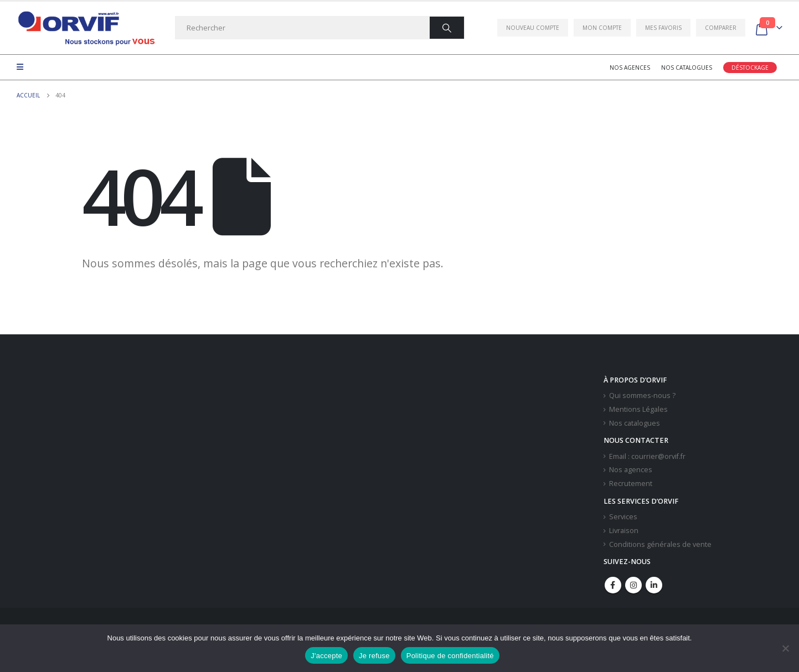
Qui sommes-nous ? (642, 396)
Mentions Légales (638, 409)
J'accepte (326, 656)
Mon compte (602, 28)
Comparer (721, 28)
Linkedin (654, 585)
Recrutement (631, 484)
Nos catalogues (687, 68)
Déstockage (750, 68)
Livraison (624, 531)
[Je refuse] (785, 648)
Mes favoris (663, 28)
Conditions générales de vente (660, 544)
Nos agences (630, 68)
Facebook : (613, 585)
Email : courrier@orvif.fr (647, 456)
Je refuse (374, 656)
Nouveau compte (533, 28)
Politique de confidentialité (450, 656)
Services (623, 517)
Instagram (633, 585)
